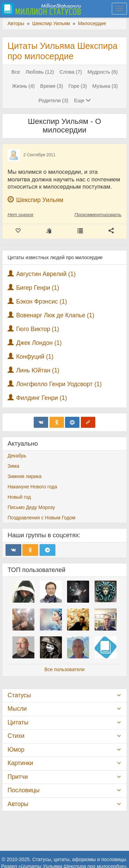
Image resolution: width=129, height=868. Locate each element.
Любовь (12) (40, 72)
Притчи (18, 777)
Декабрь (17, 456)
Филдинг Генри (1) (42, 398)
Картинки (20, 763)
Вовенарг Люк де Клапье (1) (55, 315)
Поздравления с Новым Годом (41, 518)
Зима (13, 466)
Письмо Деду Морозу (31, 507)
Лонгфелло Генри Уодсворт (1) (59, 384)
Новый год (19, 497)
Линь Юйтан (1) (38, 370)
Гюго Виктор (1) (38, 329)
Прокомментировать (98, 215)
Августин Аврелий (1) (46, 274)
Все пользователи (64, 669)
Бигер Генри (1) (38, 288)
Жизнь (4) (23, 86)
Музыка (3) (105, 86)
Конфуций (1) (35, 357)
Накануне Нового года (32, 487)
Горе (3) (78, 86)
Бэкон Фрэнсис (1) (42, 301)
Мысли (17, 709)
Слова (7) (71, 72)
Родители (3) (53, 100)
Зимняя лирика (25, 476)
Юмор (16, 750)
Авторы (18, 804)
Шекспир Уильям (40, 200)
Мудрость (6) (103, 72)
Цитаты (18, 722)
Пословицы (24, 790)
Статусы (19, 695)
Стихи (16, 736)
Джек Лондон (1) (39, 343)
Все (16, 72)
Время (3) (52, 86)
